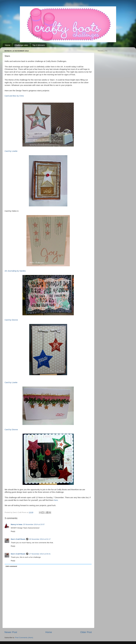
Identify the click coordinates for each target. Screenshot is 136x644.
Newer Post (11, 632)
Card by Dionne (11, 320)
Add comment (11, 566)
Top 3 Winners (39, 45)
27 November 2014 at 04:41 (40, 554)
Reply (13, 531)
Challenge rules (21, 45)
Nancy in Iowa (17, 524)
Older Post (86, 632)
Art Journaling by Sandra (15, 271)
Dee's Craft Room (18, 539)
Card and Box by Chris (14, 96)
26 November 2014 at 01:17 (40, 539)
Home (8, 45)
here (56, 500)
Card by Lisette (11, 151)
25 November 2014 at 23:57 (34, 524)
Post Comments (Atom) (24, 638)
